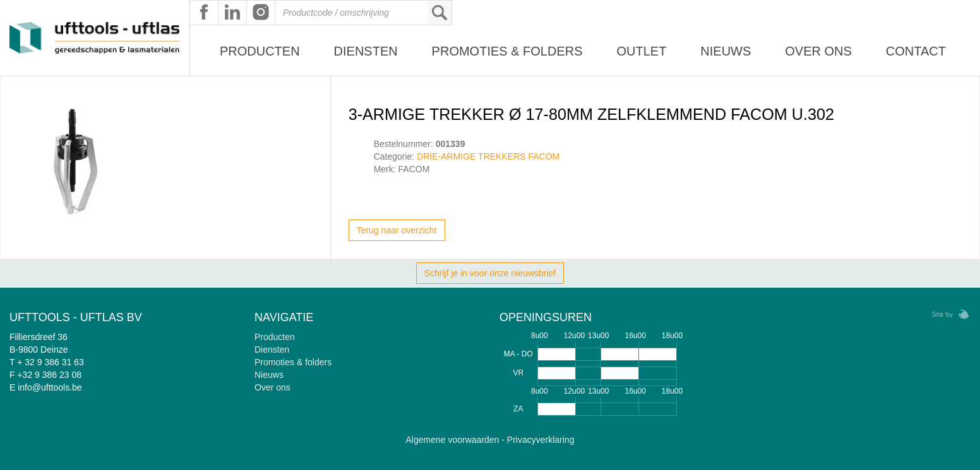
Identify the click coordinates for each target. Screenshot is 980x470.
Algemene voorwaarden (453, 440)
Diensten (366, 51)
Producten (260, 51)
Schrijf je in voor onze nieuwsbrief (490, 273)
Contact (916, 51)
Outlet (641, 51)
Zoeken (439, 13)
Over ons (818, 51)
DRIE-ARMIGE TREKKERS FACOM (488, 156)
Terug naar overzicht (397, 230)
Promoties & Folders (507, 51)
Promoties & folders (293, 362)
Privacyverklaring (541, 440)
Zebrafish (947, 314)
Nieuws (726, 51)
